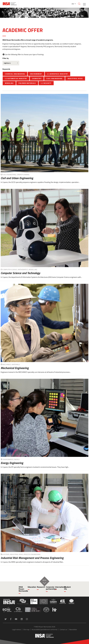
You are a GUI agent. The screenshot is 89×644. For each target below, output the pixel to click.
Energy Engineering (12, 463)
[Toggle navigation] (84, 4)
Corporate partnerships (49, 588)
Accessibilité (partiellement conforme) (44, 629)
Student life (67, 588)
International (58, 587)
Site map (26, 629)
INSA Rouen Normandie (22, 589)
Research (40, 587)
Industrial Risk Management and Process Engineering (32, 558)
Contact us (63, 629)
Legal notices (17, 629)
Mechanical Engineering (15, 368)
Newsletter (73, 629)
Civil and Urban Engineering (17, 178)
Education (31, 587)
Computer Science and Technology (20, 273)
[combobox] (11, 63)
